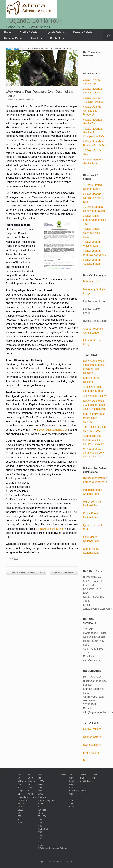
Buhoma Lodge (92, 282)
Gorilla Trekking (92, 729)
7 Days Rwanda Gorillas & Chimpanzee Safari (94, 133)
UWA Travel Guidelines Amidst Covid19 (26, 572)
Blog (86, 761)
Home (8, 32)
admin (31, 100)
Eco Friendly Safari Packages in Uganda (94, 418)
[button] (108, 35)
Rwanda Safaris (83, 32)
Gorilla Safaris (28, 32)
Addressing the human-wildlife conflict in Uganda (94, 440)
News (16, 49)
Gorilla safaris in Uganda (64, 572)
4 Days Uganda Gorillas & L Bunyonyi (92, 111)
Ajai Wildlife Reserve (95, 396)
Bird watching (91, 753)
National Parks (13, 38)
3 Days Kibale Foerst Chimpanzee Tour (95, 220)
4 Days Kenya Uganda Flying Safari (92, 233)
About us (36, 38)
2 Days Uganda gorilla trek (52, 430)
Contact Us (57, 38)
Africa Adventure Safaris (50, 529)
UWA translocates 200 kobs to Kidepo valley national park (94, 405)
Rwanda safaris (92, 745)
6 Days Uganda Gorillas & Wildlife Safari (93, 198)
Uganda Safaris (55, 32)
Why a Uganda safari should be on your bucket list (94, 453)
